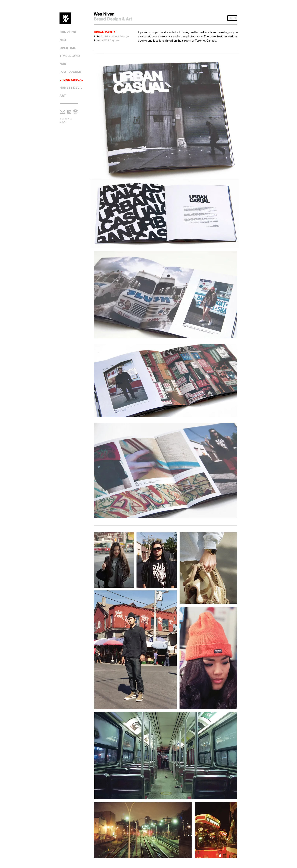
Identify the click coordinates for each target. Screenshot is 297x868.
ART (63, 96)
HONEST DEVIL (71, 88)
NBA (63, 64)
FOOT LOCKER (70, 72)
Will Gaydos (112, 40)
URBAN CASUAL (71, 80)
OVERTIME (68, 48)
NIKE (63, 40)
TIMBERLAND (70, 56)
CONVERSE (68, 32)
